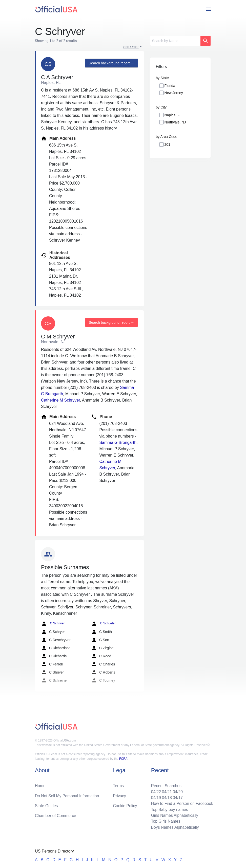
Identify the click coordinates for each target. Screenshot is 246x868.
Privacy (119, 795)
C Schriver (53, 624)
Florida (170, 86)
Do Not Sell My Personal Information (68, 795)
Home (40, 784)
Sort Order (131, 47)
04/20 (177, 791)
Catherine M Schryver (60, 400)
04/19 (155, 797)
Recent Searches (165, 784)
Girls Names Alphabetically (174, 815)
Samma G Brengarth (118, 442)
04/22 (155, 791)
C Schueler (103, 624)
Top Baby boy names (168, 809)
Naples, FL (173, 115)
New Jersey (174, 93)
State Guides (47, 805)
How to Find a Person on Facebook (181, 803)
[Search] (175, 41)
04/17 (177, 797)
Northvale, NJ (175, 122)
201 (167, 144)
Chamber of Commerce (56, 815)
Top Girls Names (165, 821)
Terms (118, 784)
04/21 (166, 791)
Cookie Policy (125, 805)
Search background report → (111, 63)
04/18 (166, 797)
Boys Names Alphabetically (174, 827)
